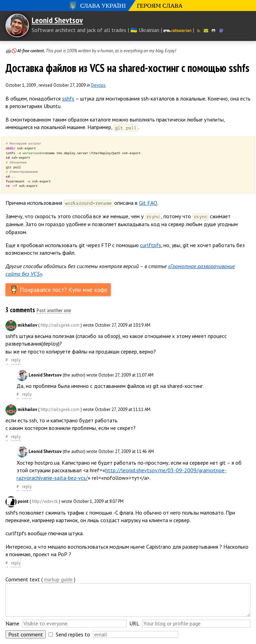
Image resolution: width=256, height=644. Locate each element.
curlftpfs (151, 245)
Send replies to (73, 634)
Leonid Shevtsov (57, 20)
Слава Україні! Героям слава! (128, 6)
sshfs (68, 98)
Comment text (23, 579)
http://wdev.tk (45, 502)
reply (16, 360)
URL (134, 623)
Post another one (54, 311)
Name (12, 623)
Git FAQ (148, 203)
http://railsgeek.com (60, 325)
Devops (98, 85)
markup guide (58, 580)
